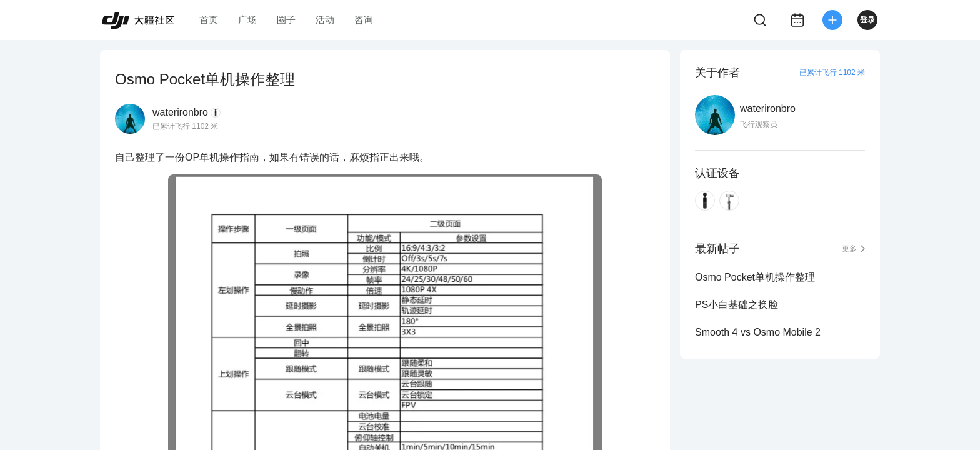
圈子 (286, 20)
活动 (325, 20)
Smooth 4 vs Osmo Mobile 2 (758, 332)
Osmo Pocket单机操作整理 (755, 277)
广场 (247, 20)
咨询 (364, 20)
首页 (209, 20)
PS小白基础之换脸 (737, 305)
